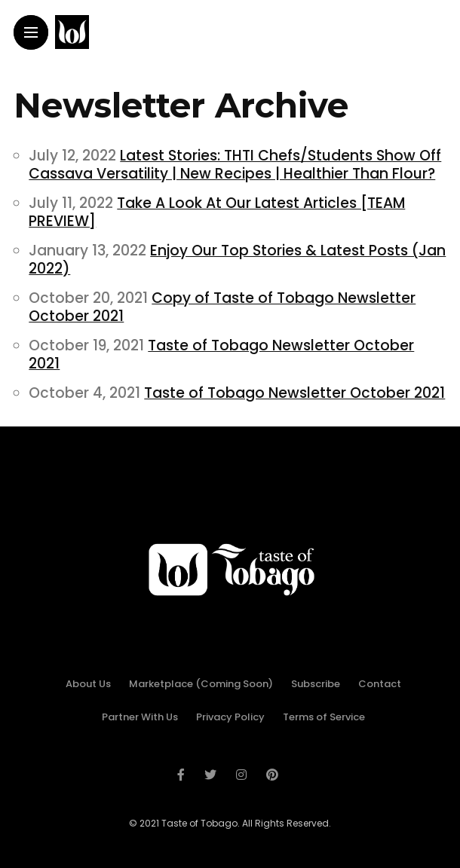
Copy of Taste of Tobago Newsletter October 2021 (222, 307)
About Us (88, 684)
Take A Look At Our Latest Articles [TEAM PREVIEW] (217, 212)
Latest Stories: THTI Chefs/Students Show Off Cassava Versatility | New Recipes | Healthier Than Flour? (235, 165)
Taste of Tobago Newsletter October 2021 (221, 355)
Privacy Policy (230, 717)
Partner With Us (140, 717)
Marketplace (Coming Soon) (201, 684)
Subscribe (316, 684)
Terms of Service (324, 717)
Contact (380, 684)
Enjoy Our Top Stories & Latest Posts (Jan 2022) (237, 260)
